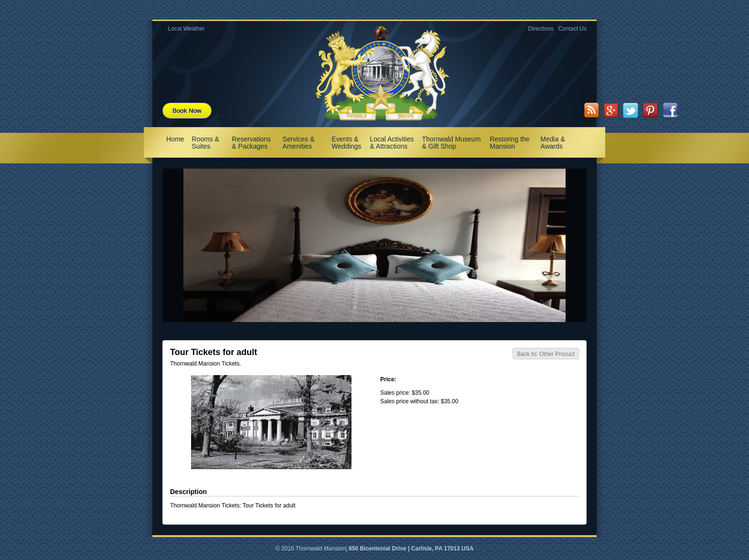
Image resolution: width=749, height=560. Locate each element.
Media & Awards (552, 143)
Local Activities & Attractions (392, 143)
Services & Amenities (298, 143)
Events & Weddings (346, 143)
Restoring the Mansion (509, 143)
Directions (540, 29)
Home (175, 139)
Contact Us (572, 29)
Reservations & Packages (251, 143)
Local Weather (186, 29)
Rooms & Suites (205, 143)
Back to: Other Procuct (546, 354)
